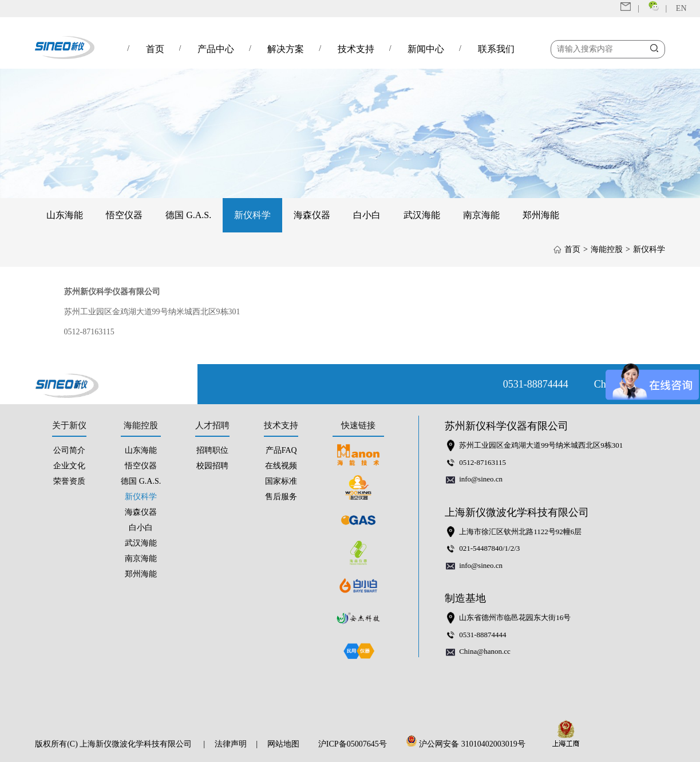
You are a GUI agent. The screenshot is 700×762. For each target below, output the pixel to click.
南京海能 (481, 215)
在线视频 (281, 466)
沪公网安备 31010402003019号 (469, 744)
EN (681, 8)
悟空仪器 (124, 215)
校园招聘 (212, 466)
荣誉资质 (69, 481)
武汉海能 (422, 215)
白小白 (367, 215)
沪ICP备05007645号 (353, 744)
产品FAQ (281, 450)
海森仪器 (312, 215)
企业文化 (69, 466)
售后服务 (281, 497)
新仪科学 (252, 215)
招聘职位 (212, 450)
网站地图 (283, 744)
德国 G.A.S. (188, 215)
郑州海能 (541, 215)
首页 (572, 249)
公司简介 (69, 450)
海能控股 (607, 249)
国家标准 (281, 481)
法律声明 (231, 744)
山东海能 (65, 215)
